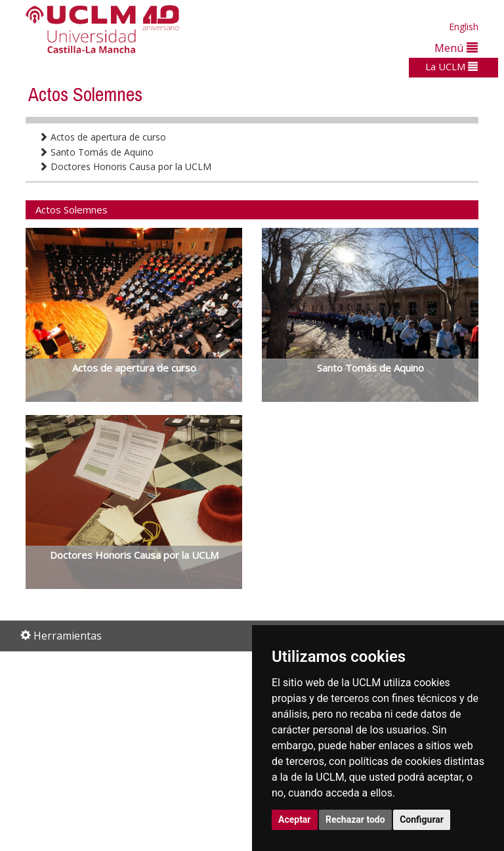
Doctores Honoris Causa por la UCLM (125, 166)
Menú (456, 48)
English (464, 27)
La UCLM (451, 66)
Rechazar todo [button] (355, 819)
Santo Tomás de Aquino (96, 152)
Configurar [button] (422, 819)
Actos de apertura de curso (102, 137)
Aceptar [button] (295, 819)
